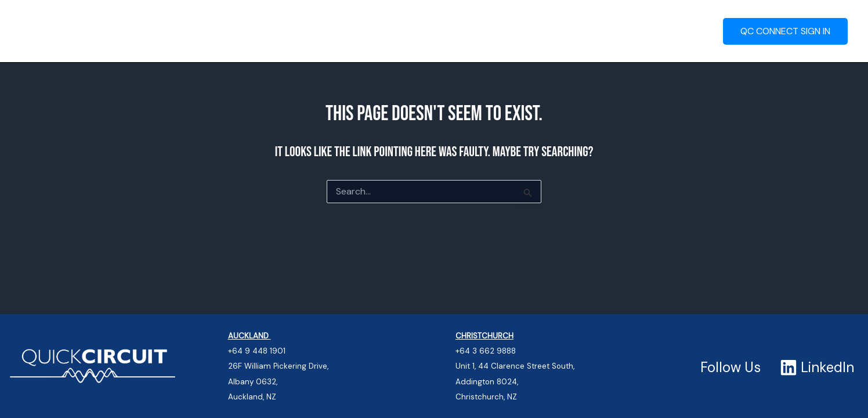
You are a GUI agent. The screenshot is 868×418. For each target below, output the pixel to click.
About (681, 31)
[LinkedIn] (817, 367)
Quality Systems (537, 31)
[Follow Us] (729, 367)
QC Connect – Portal (422, 31)
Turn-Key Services (304, 31)
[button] (347, 31)
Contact (621, 31)
